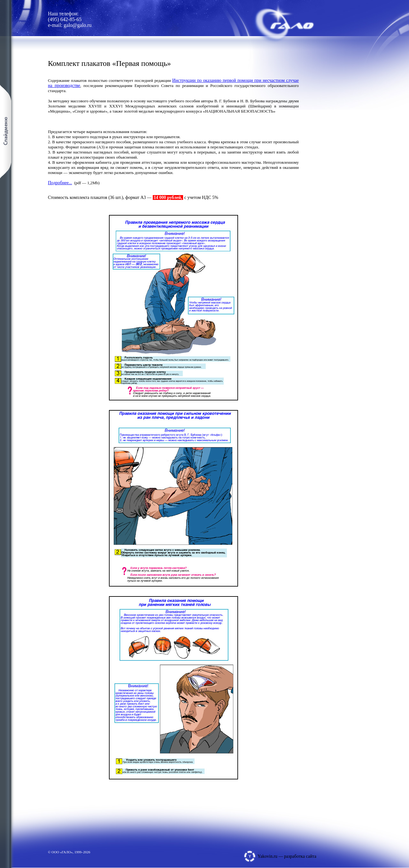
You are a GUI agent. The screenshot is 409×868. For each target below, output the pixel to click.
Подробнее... (60, 183)
